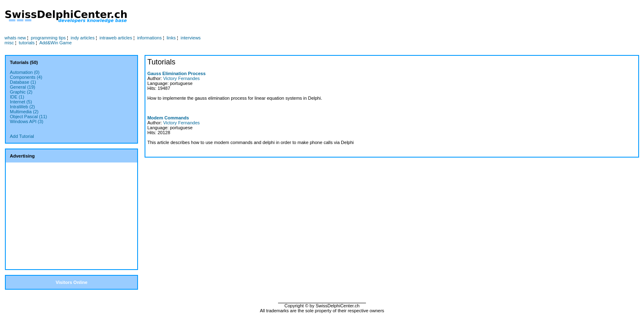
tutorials (27, 43)
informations (149, 38)
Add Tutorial (22, 136)
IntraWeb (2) (22, 107)
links (171, 38)
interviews (191, 38)
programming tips (48, 38)
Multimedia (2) (24, 112)
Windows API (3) (26, 121)
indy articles (83, 38)
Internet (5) (21, 102)
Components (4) (26, 77)
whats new (15, 38)
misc (9, 43)
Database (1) (23, 82)
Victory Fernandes (181, 78)
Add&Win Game (56, 43)
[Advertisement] (311, 17)
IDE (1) (17, 97)
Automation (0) (25, 72)
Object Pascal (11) (28, 117)
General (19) (23, 87)
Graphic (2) (21, 92)
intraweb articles (116, 38)
